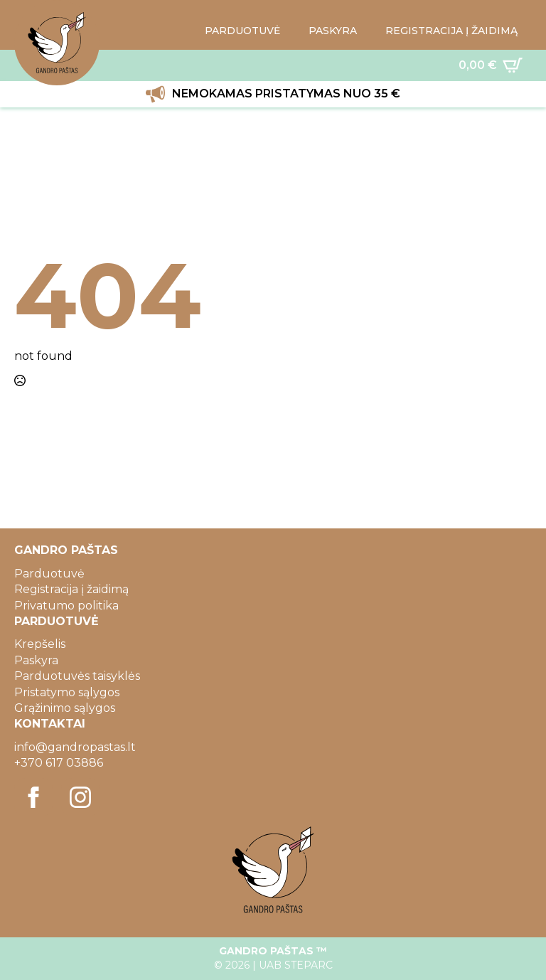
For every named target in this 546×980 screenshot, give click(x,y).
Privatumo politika (66, 606)
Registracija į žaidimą (71, 589)
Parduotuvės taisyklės (77, 676)
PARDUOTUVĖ (242, 31)
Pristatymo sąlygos (67, 692)
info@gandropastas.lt (75, 747)
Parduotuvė (49, 574)
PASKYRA (333, 31)
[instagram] (80, 797)
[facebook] (33, 797)
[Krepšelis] (491, 65)
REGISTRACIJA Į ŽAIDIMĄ (451, 31)
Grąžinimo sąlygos (65, 708)
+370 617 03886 (59, 763)
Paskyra (36, 660)
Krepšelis (40, 644)
